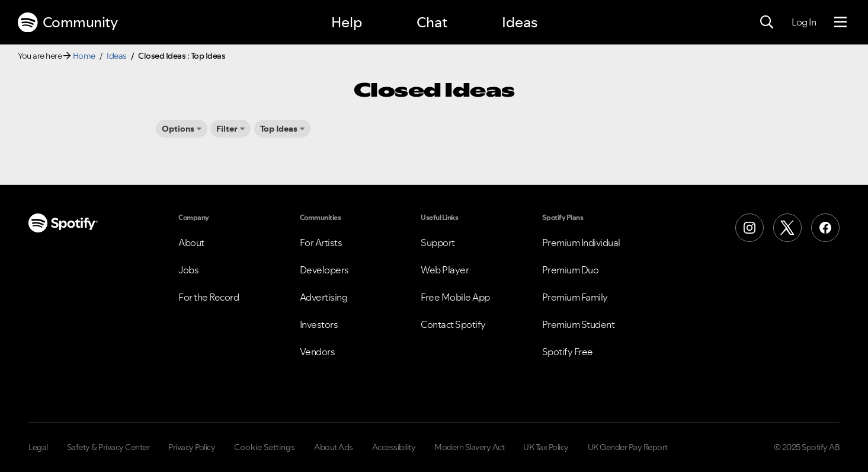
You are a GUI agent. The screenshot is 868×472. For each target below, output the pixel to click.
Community (68, 23)
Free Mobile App (455, 297)
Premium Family (575, 297)
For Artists (321, 243)
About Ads (334, 447)
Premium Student (579, 324)
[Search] (767, 23)
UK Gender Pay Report (628, 447)
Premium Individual (581, 243)
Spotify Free (568, 352)
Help (347, 22)
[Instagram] (750, 228)
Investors (319, 324)
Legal (38, 447)
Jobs (188, 270)
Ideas (520, 22)
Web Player (445, 270)
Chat (432, 22)
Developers (324, 270)
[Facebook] (825, 228)
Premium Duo (571, 270)
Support (438, 243)
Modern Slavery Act (469, 447)
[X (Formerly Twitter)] (787, 228)
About (191, 243)
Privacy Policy (192, 447)
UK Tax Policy (546, 447)
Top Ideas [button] (279, 129)
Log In (804, 22)
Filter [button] (227, 129)
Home (84, 56)
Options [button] (178, 129)
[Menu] (840, 23)
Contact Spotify (453, 324)
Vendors (318, 352)
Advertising (324, 297)
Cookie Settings (265, 447)
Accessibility (394, 447)
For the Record (209, 297)
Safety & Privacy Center (108, 447)
